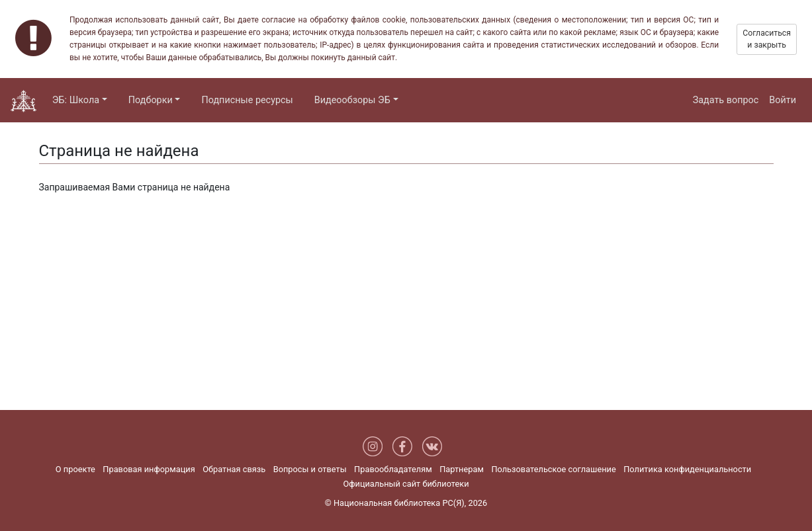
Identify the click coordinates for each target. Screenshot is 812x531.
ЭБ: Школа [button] (76, 100)
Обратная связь (234, 469)
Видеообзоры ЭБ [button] (352, 100)
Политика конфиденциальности (687, 469)
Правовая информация (149, 469)
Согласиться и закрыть (767, 39)
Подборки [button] (151, 100)
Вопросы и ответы (310, 469)
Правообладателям (393, 469)
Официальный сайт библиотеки (406, 484)
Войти (783, 100)
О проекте (75, 469)
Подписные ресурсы (247, 100)
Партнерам (462, 469)
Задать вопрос (726, 100)
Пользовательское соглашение (553, 469)
